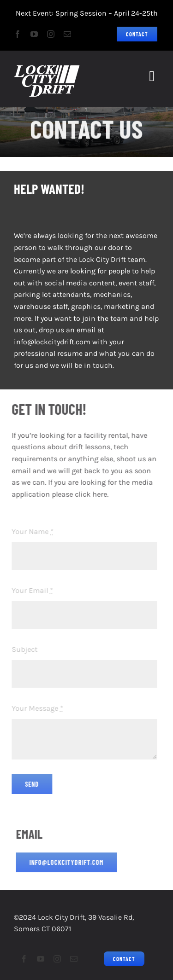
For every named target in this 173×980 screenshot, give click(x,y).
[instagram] (51, 34)
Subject (23, 649)
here (98, 494)
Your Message (36, 708)
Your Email (30, 590)
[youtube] (34, 34)
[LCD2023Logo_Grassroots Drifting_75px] (47, 69)
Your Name (31, 531)
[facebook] (18, 34)
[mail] (67, 34)
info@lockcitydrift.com (52, 342)
